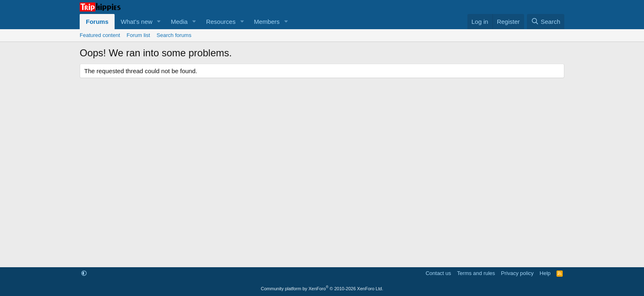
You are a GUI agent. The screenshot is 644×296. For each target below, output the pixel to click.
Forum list (138, 35)
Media (179, 22)
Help (545, 273)
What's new (137, 22)
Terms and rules (476, 273)
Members (267, 22)
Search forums (174, 35)
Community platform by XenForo (322, 289)
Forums (97, 22)
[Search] (546, 22)
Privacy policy (517, 273)
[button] (159, 22)
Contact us (438, 273)
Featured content (100, 35)
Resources (221, 22)
